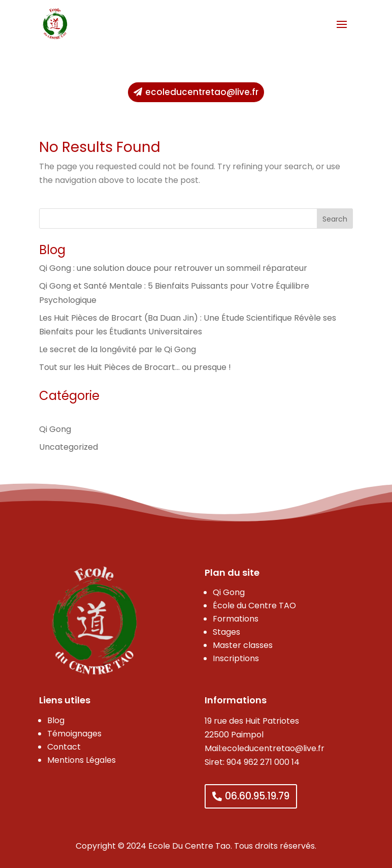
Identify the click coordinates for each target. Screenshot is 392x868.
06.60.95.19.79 (257, 796)
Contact (64, 747)
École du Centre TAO (254, 606)
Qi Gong (55, 429)
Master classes (243, 645)
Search (335, 219)
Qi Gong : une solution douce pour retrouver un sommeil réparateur (173, 268)
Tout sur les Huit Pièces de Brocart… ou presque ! (135, 367)
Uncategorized (69, 447)
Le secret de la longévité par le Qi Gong (118, 349)
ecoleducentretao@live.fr (202, 92)
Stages (226, 632)
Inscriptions (236, 658)
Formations (236, 619)
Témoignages (74, 734)
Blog (56, 720)
